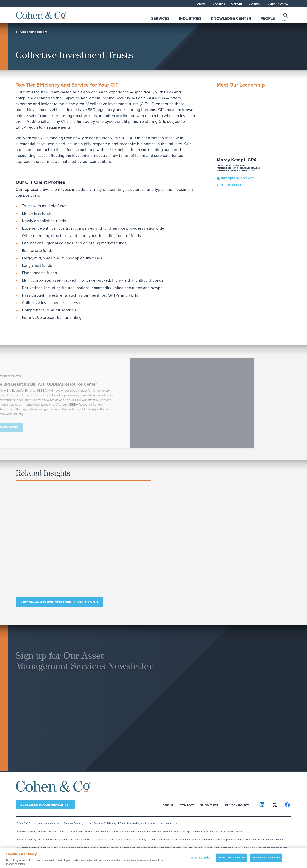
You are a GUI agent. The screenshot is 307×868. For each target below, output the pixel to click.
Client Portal (278, 4)
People (268, 18)
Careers (219, 4)
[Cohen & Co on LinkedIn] (262, 805)
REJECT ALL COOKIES (232, 860)
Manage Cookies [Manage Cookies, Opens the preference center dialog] (201, 860)
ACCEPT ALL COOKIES (266, 860)
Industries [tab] (190, 18)
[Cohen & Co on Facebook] (287, 805)
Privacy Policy (237, 805)
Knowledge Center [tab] (231, 18)
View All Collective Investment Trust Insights (60, 602)
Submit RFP (209, 805)
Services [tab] (160, 18)
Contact (255, 4)
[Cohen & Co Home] (41, 15)
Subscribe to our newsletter (45, 805)
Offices (237, 4)
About (202, 4)
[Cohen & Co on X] (275, 805)
